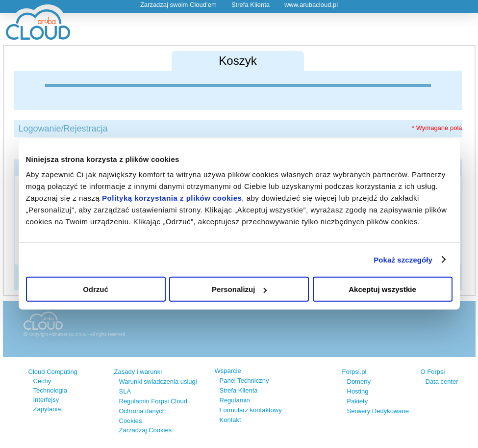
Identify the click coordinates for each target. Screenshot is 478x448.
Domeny (359, 382)
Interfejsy (46, 400)
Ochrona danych (142, 411)
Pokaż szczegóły (403, 259)
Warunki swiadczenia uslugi (158, 382)
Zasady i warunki (138, 372)
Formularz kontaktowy (251, 410)
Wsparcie (228, 371)
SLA (125, 391)
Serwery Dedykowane (378, 411)
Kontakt (230, 420)
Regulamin (235, 400)
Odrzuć (96, 289)
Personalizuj (239, 289)
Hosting (358, 391)
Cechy (42, 381)
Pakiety (358, 401)
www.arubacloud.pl (311, 5)
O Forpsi (433, 372)
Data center (442, 382)
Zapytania (47, 409)
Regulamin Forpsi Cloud (153, 401)
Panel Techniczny (244, 381)
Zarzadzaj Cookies (146, 430)
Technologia (50, 390)
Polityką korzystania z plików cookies (172, 198)
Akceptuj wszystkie (382, 289)
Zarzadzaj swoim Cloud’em (178, 5)
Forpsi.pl (354, 372)
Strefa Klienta (251, 5)
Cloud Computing (53, 372)
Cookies (131, 421)
